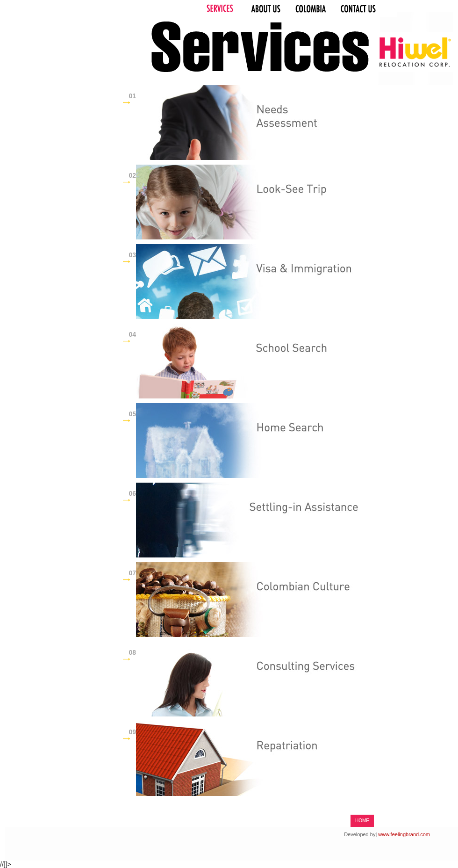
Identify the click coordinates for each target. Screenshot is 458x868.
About (264, 9)
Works (220, 9)
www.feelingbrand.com (404, 834)
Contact (366, 9)
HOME (362, 821)
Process (313, 9)
